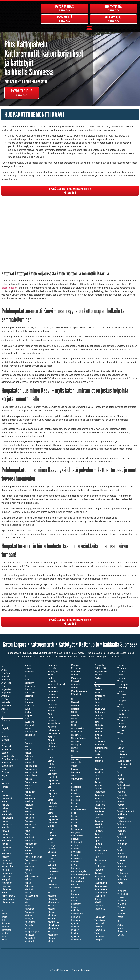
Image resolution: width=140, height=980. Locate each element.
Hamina (5, 811)
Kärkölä (52, 743)
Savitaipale (100, 802)
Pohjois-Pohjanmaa (81, 875)
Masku (51, 909)
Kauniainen (30, 824)
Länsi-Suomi (54, 888)
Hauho (5, 844)
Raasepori (99, 689)
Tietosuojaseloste (81, 970)
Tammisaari (100, 930)
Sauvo (97, 798)
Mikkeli (51, 932)
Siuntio (98, 847)
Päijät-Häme (100, 672)
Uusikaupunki (124, 764)
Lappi (51, 787)
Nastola (75, 715)
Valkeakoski (124, 785)
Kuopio (51, 701)
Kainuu (28, 750)
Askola (5, 709)
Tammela (99, 927)
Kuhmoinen (53, 698)
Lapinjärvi (53, 774)
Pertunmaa (76, 829)
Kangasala (30, 763)
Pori (73, 891)
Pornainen (76, 894)
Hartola (5, 828)
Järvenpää (30, 735)
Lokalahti (52, 855)
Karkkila (29, 802)
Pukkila (75, 907)
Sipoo (97, 841)
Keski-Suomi (31, 860)
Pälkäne (98, 675)
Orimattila (76, 763)
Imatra (5, 933)
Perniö (74, 823)
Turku (120, 704)
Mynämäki (76, 678)
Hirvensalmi (7, 867)
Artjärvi (5, 699)
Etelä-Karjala (8, 756)
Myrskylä (76, 681)
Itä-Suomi (29, 672)
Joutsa (28, 699)
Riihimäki (99, 725)
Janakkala (30, 686)
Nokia (74, 725)
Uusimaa (122, 767)
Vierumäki (123, 844)
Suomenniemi (101, 889)
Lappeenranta (55, 784)
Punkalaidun (77, 914)
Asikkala (6, 702)
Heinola (5, 850)
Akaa (4, 670)
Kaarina (28, 743)
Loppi (51, 858)
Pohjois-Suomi (78, 881)
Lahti (50, 758)
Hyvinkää (6, 886)
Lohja (51, 842)
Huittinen (6, 876)
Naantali (75, 702)
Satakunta (99, 795)
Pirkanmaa (76, 858)
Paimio (75, 790)
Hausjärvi (6, 847)
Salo (97, 779)
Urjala (120, 745)
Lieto (50, 829)
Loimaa (52, 849)
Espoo (5, 753)
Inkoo (4, 940)
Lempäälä (53, 816)
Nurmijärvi (76, 745)
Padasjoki (76, 787)
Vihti (120, 847)
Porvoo (75, 897)
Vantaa (121, 802)
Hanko (5, 821)
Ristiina (98, 735)
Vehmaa (122, 818)
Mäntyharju (77, 694)
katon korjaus (9, 288)
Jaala (27, 680)
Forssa (5, 787)
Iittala (4, 917)
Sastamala (100, 792)
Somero (98, 863)
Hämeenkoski (8, 896)
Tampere (99, 933)
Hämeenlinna (8, 902)
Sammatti (99, 789)
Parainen (75, 797)
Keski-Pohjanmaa (33, 857)
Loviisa (51, 862)
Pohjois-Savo (78, 878)
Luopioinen (53, 871)
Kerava (28, 850)
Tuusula (121, 720)
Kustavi (51, 717)
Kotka (51, 678)
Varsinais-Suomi (126, 811)
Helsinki (6, 857)
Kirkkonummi (31, 896)
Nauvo (74, 719)
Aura (4, 712)
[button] (89, 28)
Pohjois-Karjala (79, 871)
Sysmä (98, 899)
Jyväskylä (30, 722)
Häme (4, 893)
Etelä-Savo (7, 763)
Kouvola (52, 681)
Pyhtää (74, 923)
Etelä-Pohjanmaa (10, 759)
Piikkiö (75, 855)
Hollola (5, 870)
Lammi (51, 771)
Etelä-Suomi (7, 766)
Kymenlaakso (55, 733)
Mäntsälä (76, 685)
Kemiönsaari (31, 844)
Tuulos (121, 714)
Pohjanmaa (77, 868)
